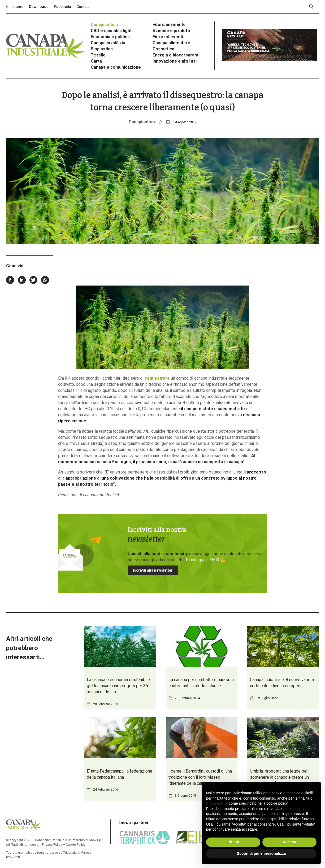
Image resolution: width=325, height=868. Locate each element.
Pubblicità (62, 7)
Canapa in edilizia (108, 43)
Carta (96, 61)
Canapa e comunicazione (116, 67)
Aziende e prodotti (171, 31)
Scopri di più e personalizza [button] (261, 853)
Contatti (83, 7)
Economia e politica (110, 37)
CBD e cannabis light (111, 31)
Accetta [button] (290, 842)
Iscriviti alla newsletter (153, 570)
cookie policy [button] (277, 803)
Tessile (98, 55)
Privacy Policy (52, 845)
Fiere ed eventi (168, 37)
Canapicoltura (105, 25)
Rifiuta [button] (233, 842)
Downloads (39, 7)
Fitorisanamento (169, 25)
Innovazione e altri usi (175, 61)
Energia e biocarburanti (176, 55)
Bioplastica (102, 49)
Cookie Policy (76, 845)
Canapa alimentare (171, 43)
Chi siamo (15, 7)
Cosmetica (163, 49)
